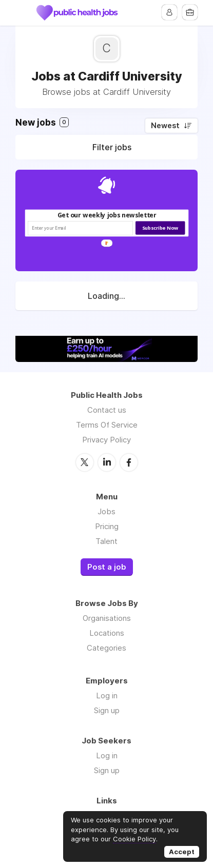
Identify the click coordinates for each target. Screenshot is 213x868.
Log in (107, 695)
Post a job (107, 567)
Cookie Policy (134, 839)
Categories (106, 648)
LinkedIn (107, 462)
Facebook (129, 462)
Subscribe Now (160, 228)
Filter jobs (112, 147)
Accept (182, 852)
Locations (107, 633)
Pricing (107, 526)
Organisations (107, 618)
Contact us (107, 410)
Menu (23, 13)
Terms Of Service (107, 425)
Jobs (106, 511)
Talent (106, 541)
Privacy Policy (106, 440)
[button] (106, 215)
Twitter (85, 462)
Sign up (107, 710)
